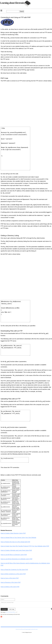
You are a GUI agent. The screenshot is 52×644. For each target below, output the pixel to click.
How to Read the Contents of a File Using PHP (14, 570)
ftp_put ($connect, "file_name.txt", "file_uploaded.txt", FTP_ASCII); (15, 416)
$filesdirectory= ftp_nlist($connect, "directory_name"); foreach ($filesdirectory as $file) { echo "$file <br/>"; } (15, 311)
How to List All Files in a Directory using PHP (14, 555)
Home (17, 629)
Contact (36, 629)
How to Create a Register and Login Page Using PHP (16, 550)
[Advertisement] (40, 106)
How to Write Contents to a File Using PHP (13, 574)
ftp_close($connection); (15, 460)
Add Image (12, 609)
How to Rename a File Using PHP (11, 582)
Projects (23, 629)
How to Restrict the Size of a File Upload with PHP (15, 542)
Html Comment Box (10, 612)
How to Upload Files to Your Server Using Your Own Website (18, 538)
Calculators (32, 629)
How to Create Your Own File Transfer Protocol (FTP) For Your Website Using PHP (25, 546)
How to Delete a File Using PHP (10, 587)
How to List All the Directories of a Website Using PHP (16, 559)
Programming (27, 629)
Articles (20, 629)
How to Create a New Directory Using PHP (13, 533)
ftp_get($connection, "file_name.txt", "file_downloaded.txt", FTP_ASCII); (15, 350)
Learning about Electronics (12, 3)
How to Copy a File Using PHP (10, 578)
